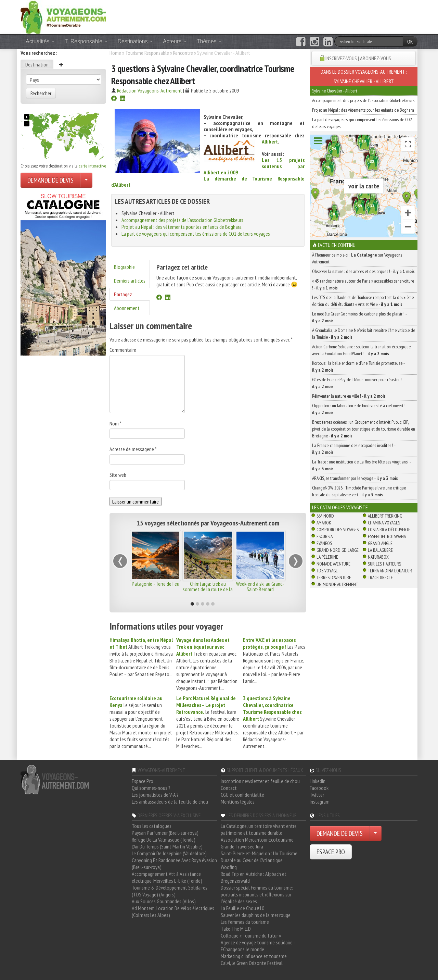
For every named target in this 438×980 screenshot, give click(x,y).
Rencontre (183, 53)
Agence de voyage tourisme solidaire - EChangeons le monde (258, 946)
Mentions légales (238, 802)
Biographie (124, 267)
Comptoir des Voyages (338, 530)
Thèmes (209, 41)
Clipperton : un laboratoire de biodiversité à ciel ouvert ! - (360, 409)
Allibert (270, 141)
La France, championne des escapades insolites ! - (354, 449)
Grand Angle (380, 543)
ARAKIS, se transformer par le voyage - (355, 478)
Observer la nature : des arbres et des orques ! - (363, 271)
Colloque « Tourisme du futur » (251, 935)
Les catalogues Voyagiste (340, 507)
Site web (118, 475)
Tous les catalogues (152, 826)
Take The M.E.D (236, 929)
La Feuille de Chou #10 (242, 908)
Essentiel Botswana (387, 536)
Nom (115, 423)
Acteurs (175, 41)
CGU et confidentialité (242, 795)
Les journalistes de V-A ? (155, 795)
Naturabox (378, 557)
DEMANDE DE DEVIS (50, 180)
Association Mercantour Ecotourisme (257, 840)
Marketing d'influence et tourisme (254, 956)
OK (410, 41)
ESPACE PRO (331, 852)
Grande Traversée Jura (242, 846)
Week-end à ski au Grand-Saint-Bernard (260, 586)
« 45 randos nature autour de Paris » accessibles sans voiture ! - (363, 284)
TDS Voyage (327, 571)
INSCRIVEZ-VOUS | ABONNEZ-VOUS (358, 58)
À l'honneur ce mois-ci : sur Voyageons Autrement (357, 258)
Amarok (324, 523)
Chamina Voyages (384, 523)
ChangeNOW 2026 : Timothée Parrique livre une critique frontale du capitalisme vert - (359, 491)
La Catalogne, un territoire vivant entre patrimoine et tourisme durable (259, 829)
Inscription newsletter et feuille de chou (260, 781)
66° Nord (325, 516)
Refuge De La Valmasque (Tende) (164, 840)
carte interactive (92, 166)
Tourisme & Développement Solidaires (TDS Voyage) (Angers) (170, 891)
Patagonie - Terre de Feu (156, 584)
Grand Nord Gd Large (338, 550)
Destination (37, 64)
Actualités (40, 41)
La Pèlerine (327, 557)
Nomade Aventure (333, 564)
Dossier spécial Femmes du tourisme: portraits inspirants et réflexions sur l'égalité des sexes (257, 894)
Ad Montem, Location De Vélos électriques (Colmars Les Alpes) (173, 911)
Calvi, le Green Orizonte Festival (252, 963)
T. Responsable (86, 41)
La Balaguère (380, 550)
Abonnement (127, 308)
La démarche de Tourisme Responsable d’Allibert (208, 182)
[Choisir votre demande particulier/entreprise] (86, 180)
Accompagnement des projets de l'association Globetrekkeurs (182, 220)
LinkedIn (318, 781)
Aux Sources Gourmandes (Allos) (164, 901)
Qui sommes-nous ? (151, 788)
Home (115, 53)
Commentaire (123, 350)
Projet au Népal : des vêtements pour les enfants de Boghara (182, 227)
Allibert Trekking (385, 516)
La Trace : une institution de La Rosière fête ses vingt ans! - (361, 465)
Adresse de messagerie (133, 449)
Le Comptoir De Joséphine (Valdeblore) (169, 853)
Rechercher (41, 93)
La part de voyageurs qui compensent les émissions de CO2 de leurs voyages (196, 234)
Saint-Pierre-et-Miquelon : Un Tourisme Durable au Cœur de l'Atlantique (259, 857)
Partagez (123, 294)
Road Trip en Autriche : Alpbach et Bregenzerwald (254, 877)
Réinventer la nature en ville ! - (349, 396)
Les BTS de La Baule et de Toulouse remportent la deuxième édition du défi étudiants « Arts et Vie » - (363, 301)
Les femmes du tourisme (245, 922)
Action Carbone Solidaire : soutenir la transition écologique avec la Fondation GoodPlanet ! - (361, 350)
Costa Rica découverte (389, 530)
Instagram (320, 802)
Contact (229, 788)
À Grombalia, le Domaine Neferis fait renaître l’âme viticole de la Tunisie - (364, 334)
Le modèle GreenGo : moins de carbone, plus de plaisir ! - (359, 317)
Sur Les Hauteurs (384, 564)
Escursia (325, 536)
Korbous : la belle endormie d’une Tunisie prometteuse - (358, 367)
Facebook (319, 788)
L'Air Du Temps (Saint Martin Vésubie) (167, 846)
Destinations (135, 41)
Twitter (317, 795)
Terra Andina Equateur (390, 571)
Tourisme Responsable (147, 53)
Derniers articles (130, 281)
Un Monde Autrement (337, 584)
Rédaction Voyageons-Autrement (150, 90)
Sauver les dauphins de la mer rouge (256, 915)
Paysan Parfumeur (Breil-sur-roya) (165, 833)
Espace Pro (143, 781)
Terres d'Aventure (334, 578)
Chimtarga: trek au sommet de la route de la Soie (208, 589)
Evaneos (324, 543)
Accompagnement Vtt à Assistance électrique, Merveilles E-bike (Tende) (167, 877)
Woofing (229, 867)
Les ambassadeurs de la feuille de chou (170, 802)
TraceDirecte (380, 578)
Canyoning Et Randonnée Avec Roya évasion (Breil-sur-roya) (174, 864)
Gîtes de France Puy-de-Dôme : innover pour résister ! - (358, 383)
